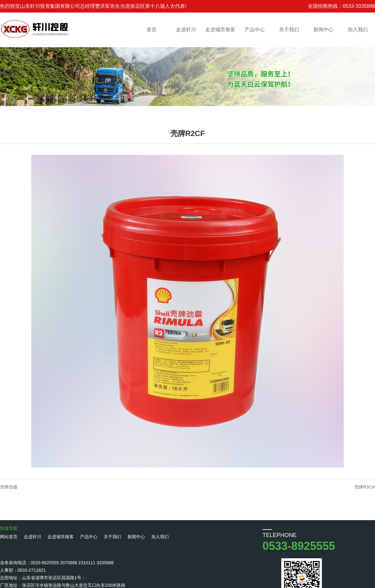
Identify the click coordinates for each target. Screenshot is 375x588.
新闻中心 (323, 30)
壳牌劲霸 (9, 487)
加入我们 (358, 30)
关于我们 (289, 30)
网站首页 (9, 537)
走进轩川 (186, 30)
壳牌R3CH (365, 487)
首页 (152, 30)
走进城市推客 (220, 30)
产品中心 (255, 30)
